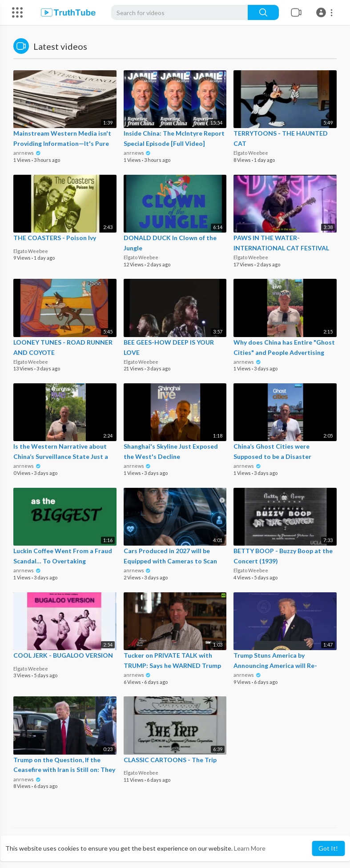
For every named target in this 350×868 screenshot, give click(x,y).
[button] (326, 12)
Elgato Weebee (251, 153)
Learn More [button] (250, 848)
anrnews (27, 153)
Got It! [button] (328, 848)
